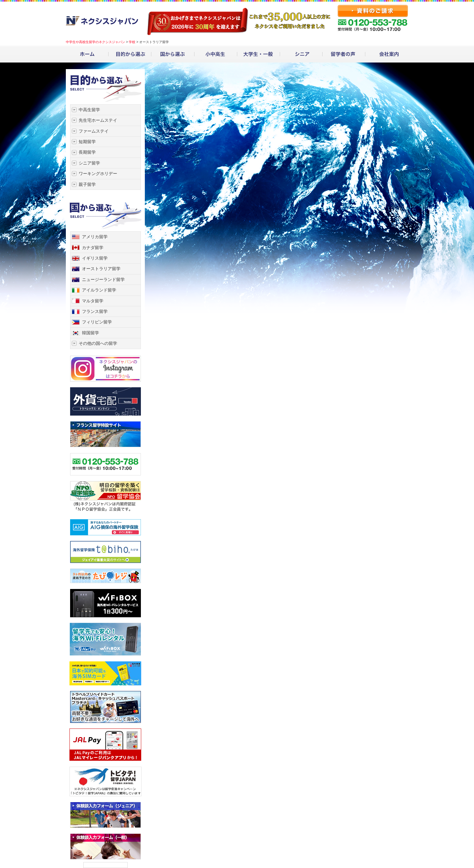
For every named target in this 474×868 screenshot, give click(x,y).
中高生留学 (89, 110)
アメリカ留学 (95, 237)
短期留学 (87, 142)
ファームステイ (94, 131)
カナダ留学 (93, 248)
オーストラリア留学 (101, 269)
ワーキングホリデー (98, 174)
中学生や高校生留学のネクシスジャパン (95, 42)
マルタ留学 (93, 301)
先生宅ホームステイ (98, 120)
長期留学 (87, 152)
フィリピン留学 (97, 322)
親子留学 (87, 184)
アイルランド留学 (99, 290)
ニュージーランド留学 (103, 280)
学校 (132, 42)
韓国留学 (91, 333)
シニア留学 (89, 163)
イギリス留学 (95, 258)
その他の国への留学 (98, 343)
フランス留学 (95, 311)
